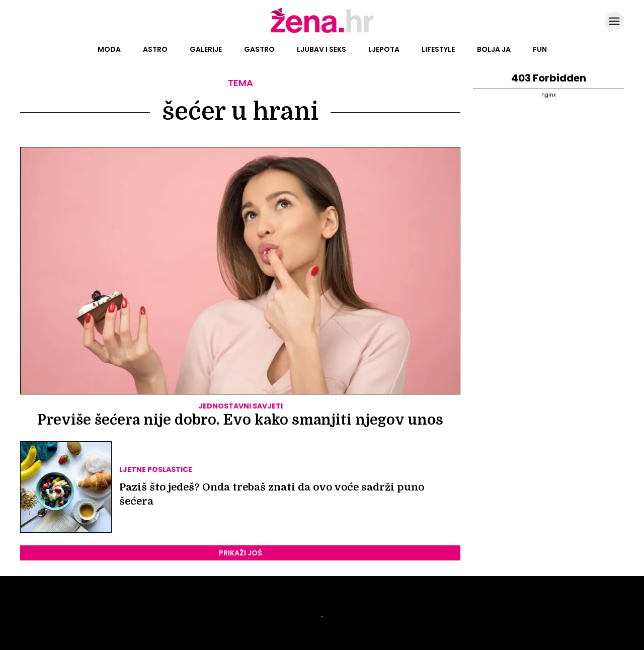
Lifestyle (438, 49)
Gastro (259, 49)
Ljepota (384, 49)
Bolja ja (494, 49)
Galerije (206, 49)
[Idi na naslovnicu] (322, 32)
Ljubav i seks (321, 49)
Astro (155, 49)
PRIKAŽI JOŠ (240, 553)
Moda (109, 49)
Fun (540, 49)
